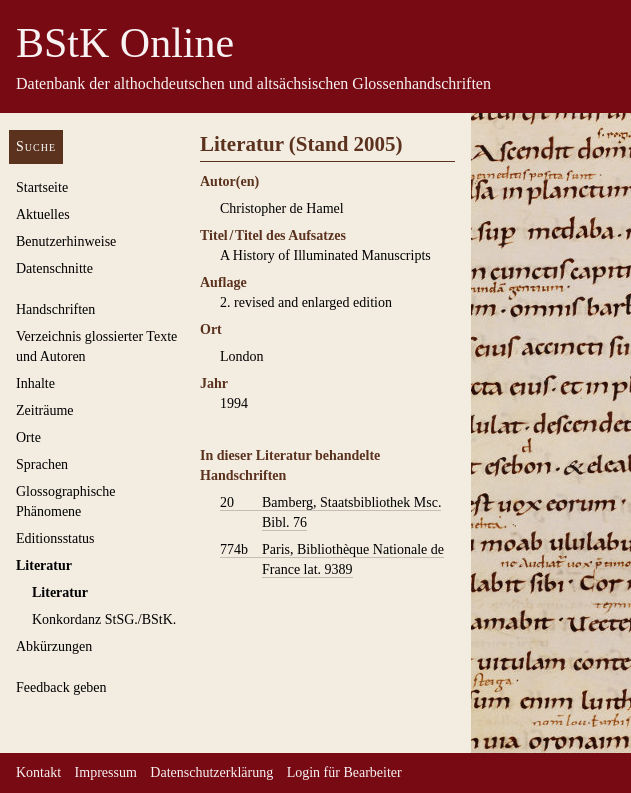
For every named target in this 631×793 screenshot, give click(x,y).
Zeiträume (45, 410)
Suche (36, 146)
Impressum (106, 772)
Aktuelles (43, 214)
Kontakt (38, 772)
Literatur (44, 565)
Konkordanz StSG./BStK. (104, 619)
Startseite (42, 187)
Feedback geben (61, 687)
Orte (28, 437)
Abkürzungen (54, 646)
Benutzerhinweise (66, 241)
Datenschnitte (54, 268)
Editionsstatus (55, 538)
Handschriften (55, 309)
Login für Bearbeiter (344, 772)
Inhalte (35, 383)
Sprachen (42, 464)
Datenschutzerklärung (211, 772)
